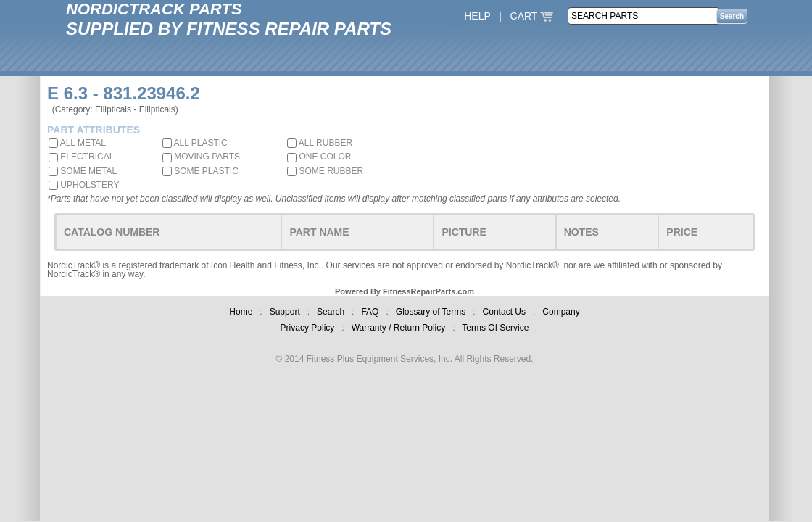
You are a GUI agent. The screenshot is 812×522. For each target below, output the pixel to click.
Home (241, 312)
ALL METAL (77, 143)
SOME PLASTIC (200, 171)
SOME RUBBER (325, 171)
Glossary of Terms (431, 312)
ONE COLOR (319, 157)
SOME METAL (83, 171)
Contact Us (504, 312)
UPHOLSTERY (84, 185)
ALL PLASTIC (195, 143)
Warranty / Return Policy (399, 328)
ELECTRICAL (81, 157)
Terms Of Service (495, 328)
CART (532, 16)
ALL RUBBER (320, 143)
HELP (477, 16)
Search (331, 312)
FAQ (370, 312)
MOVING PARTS (201, 157)
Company (561, 312)
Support (285, 312)
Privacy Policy (308, 328)
